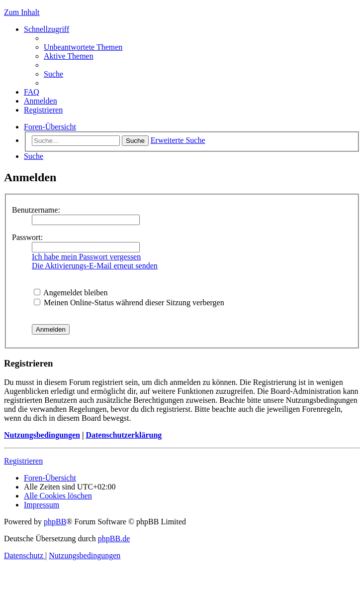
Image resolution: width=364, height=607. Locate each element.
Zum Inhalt (22, 12)
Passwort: (27, 237)
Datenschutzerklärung (124, 435)
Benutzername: (36, 210)
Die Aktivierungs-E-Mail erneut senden (95, 266)
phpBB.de (114, 539)
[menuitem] (83, 47)
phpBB (55, 522)
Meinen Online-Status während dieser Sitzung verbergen (129, 303)
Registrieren (23, 461)
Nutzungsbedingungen (42, 435)
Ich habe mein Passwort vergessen (86, 257)
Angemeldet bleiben (71, 293)
